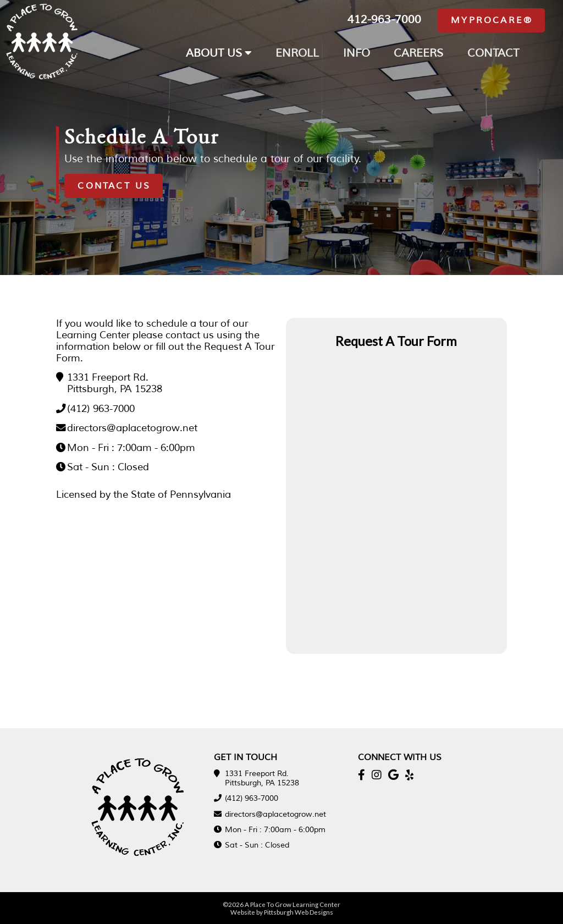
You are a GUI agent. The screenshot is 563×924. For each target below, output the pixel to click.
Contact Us (114, 186)
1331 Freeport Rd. (108, 377)
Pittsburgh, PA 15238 (115, 389)
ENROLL (297, 53)
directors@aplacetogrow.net (132, 428)
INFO (357, 53)
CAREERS (418, 53)
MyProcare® (492, 20)
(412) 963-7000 (101, 409)
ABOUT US (219, 53)
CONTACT (493, 53)
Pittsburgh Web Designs (299, 912)
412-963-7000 (384, 20)
